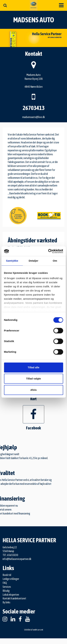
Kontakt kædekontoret (14, 598)
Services (7, 587)
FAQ (5, 583)
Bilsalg (6, 591)
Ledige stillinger (11, 579)
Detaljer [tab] (34, 261)
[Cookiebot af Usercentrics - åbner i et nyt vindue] (48, 251)
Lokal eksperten (11, 595)
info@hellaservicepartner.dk (17, 559)
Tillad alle (33, 367)
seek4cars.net (38, 630)
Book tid (7, 575)
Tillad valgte (33, 379)
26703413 (34, 108)
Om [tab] (55, 261)
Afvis (33, 390)
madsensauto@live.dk (34, 117)
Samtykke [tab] (12, 261)
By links (6, 602)
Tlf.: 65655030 (10, 555)
